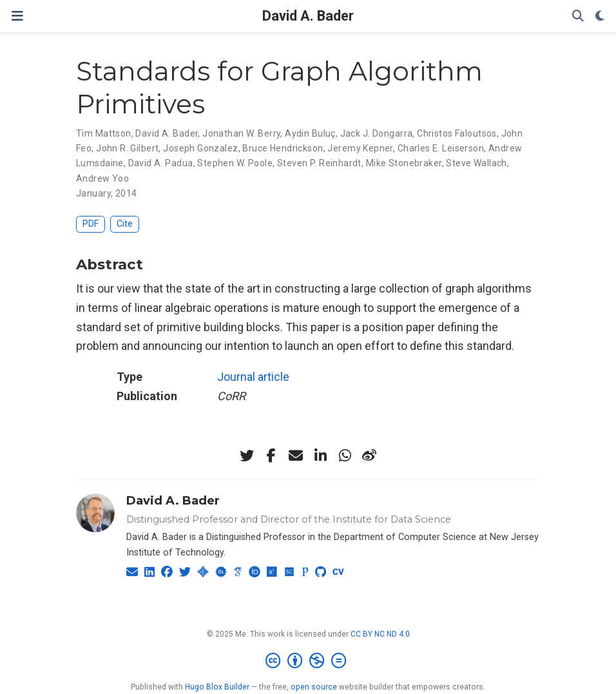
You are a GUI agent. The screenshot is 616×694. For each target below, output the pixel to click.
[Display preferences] (600, 16)
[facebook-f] (271, 456)
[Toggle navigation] (17, 16)
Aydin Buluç (310, 133)
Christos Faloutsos (457, 133)
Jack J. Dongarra (377, 133)
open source (314, 687)
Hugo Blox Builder (217, 687)
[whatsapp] (345, 456)
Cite (125, 224)
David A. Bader (308, 16)
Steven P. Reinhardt (319, 163)
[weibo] (369, 456)
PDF (91, 224)
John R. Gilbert (127, 148)
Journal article (253, 377)
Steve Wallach (476, 163)
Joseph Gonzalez (200, 148)
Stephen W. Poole (235, 163)
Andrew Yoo (102, 178)
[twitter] (247, 456)
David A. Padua (161, 163)
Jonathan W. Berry (241, 133)
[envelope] (296, 456)
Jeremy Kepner (360, 148)
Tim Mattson (104, 133)
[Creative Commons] (308, 661)
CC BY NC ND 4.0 (380, 634)
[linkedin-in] (320, 456)
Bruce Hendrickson (283, 148)
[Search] (578, 16)
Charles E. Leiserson (441, 148)
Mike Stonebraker (404, 163)
